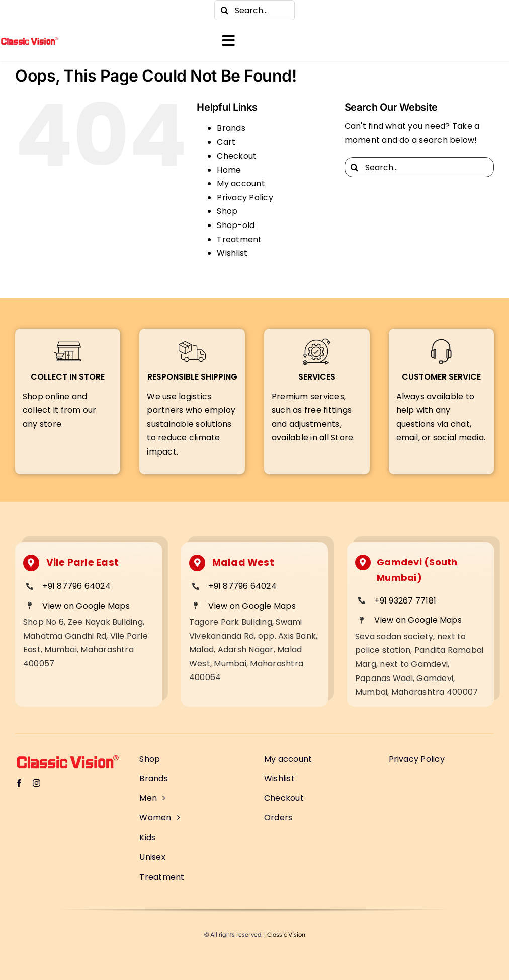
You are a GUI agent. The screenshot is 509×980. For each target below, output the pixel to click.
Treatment (239, 239)
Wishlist (232, 253)
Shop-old (236, 225)
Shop (227, 211)
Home (229, 170)
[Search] (224, 10)
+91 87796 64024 (76, 586)
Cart (226, 142)
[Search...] (254, 10)
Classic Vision (286, 934)
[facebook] (20, 10)
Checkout (237, 156)
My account (241, 183)
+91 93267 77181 (405, 601)
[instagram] (40, 10)
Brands (231, 128)
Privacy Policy (245, 198)
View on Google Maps (86, 606)
